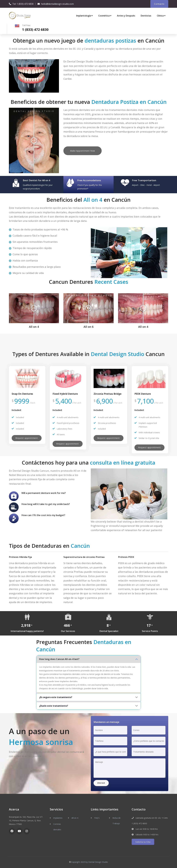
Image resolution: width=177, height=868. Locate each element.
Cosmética (105, 16)
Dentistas (146, 16)
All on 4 (75, 818)
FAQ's (97, 818)
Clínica (161, 16)
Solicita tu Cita (143, 842)
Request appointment (27, 438)
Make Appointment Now (83, 151)
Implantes (58, 818)
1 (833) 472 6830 (25, 4)
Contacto (159, 4)
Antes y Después (126, 16)
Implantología (84, 16)
